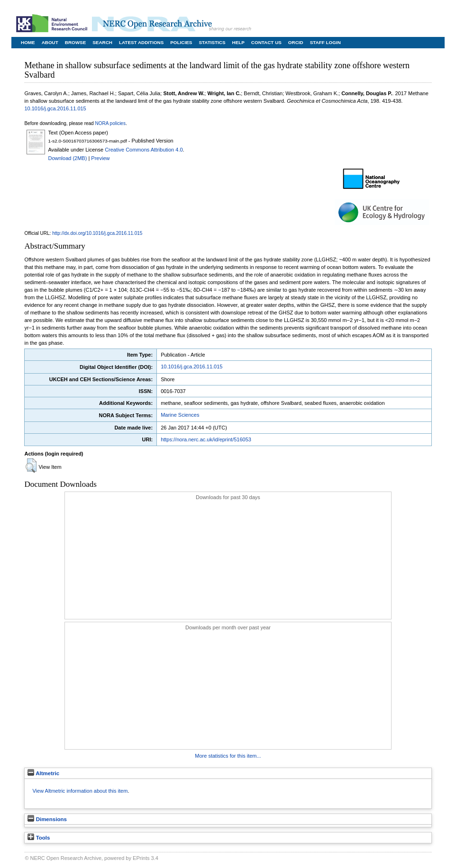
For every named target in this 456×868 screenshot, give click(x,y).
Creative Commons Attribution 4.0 (144, 150)
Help (238, 42)
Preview (100, 158)
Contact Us (266, 42)
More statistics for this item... (228, 756)
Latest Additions (141, 42)
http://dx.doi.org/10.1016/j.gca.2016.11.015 (97, 233)
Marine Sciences (180, 415)
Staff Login (325, 42)
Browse (75, 42)
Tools (39, 838)
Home (28, 42)
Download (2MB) (67, 158)
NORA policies (110, 123)
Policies (181, 42)
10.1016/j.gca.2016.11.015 (55, 108)
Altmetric (43, 773)
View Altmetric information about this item (80, 791)
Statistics (212, 42)
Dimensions (47, 819)
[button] (31, 465)
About (50, 42)
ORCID (296, 42)
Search (102, 42)
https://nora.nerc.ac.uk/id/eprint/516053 (206, 439)
